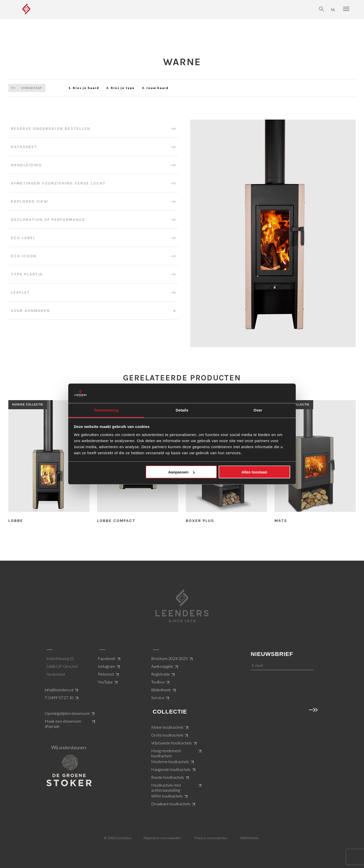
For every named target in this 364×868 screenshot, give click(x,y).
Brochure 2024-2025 (169, 658)
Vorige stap (31, 88)
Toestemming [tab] (106, 410)
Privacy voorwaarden (211, 838)
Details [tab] (182, 410)
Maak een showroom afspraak (63, 724)
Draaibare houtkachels (171, 804)
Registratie (161, 674)
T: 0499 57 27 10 (59, 698)
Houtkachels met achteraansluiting (166, 787)
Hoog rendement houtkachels (166, 753)
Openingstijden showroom (67, 713)
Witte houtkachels (167, 796)
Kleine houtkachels (167, 727)
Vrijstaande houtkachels (172, 743)
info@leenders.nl (59, 690)
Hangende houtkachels (171, 769)
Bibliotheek (161, 690)
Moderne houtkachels (170, 761)
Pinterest (106, 674)
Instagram (106, 666)
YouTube (105, 682)
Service (158, 698)
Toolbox (158, 682)
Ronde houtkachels (168, 777)
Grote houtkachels (167, 735)
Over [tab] (258, 410)
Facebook (107, 658)
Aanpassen (181, 472)
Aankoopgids (162, 666)
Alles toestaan (255, 472)
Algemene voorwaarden (162, 838)
